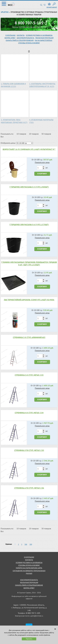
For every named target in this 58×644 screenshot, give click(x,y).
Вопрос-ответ (29, 588)
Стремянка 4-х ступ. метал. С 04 (29, 413)
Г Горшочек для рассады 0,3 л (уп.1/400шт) (29, 187)
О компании (10, 35)
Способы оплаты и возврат (29, 43)
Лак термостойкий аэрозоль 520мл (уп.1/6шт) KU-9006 (29, 300)
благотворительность (25, 38)
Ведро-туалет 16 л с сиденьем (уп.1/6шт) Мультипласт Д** (29, 149)
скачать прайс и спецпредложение (29, 585)
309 (31, 544)
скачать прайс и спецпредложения (20, 40)
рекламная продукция (44, 38)
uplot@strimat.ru (37, 616)
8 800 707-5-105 (29, 23)
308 (26, 544)
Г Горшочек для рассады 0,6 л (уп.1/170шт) (29, 225)
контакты (29, 560)
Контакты (21, 35)
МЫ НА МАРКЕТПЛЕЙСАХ (43, 40)
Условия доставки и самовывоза (39, 35)
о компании (29, 557)
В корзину (42, 174)
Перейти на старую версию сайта (29, 568)
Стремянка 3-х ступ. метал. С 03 (29, 375)
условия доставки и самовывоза (29, 563)
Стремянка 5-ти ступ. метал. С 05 (29, 450)
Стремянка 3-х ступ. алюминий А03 (29, 337)
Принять (29, 639)
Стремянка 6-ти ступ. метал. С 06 (29, 488)
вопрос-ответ (10, 38)
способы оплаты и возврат (29, 565)
